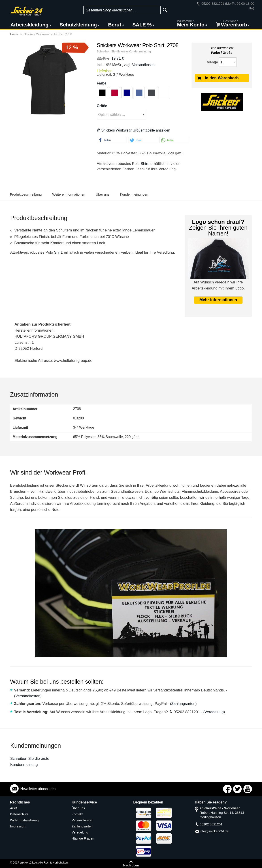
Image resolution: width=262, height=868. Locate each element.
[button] (112, 140)
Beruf (115, 25)
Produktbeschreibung (26, 194)
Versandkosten (144, 65)
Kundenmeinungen (134, 194)
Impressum (18, 826)
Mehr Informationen (218, 300)
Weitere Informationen (69, 194)
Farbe (101, 83)
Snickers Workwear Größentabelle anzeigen (133, 130)
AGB (14, 808)
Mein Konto (191, 24)
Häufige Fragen (83, 838)
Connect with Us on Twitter (237, 789)
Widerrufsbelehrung (24, 820)
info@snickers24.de (214, 831)
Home (14, 34)
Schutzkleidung (78, 25)
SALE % (142, 25)
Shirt (144, 164)
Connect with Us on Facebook (227, 789)
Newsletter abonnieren (38, 789)
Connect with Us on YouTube (248, 789)
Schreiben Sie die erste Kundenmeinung (124, 51)
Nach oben (131, 865)
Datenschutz (19, 814)
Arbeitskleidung (30, 25)
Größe (102, 106)
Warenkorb (232, 24)
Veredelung (80, 832)
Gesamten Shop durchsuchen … (111, 10)
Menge (212, 62)
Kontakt (77, 814)
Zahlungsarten (82, 826)
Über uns (103, 194)
